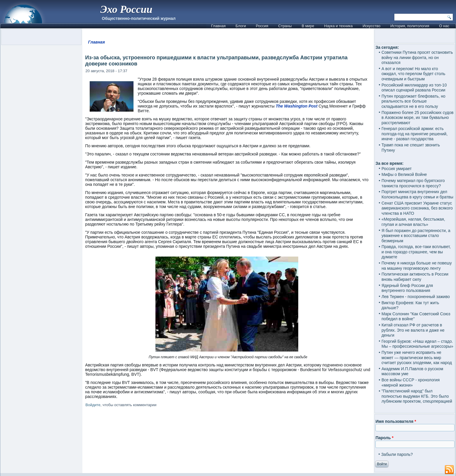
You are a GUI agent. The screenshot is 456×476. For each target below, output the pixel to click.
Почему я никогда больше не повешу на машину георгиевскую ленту (417, 266)
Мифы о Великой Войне (404, 174)
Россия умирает (397, 169)
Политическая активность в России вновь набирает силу (415, 277)
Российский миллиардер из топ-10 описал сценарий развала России (414, 88)
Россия (262, 26)
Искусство (371, 26)
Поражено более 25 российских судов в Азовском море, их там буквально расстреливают (418, 118)
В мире (308, 26)
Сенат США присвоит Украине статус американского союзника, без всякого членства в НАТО (417, 208)
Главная (218, 26)
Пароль (384, 438)
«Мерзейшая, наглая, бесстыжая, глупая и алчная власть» (413, 222)
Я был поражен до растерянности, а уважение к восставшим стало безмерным (416, 236)
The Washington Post (297, 106)
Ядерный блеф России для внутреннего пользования (407, 288)
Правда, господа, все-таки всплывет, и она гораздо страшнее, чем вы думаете (416, 252)
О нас (444, 26)
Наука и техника (339, 26)
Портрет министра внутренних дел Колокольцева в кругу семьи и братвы (417, 194)
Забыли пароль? (397, 454)
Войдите (93, 405)
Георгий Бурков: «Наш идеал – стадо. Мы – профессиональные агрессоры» (417, 344)
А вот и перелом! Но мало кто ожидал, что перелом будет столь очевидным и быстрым (413, 74)
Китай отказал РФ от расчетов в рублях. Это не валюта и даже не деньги (413, 330)
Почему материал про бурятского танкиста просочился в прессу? (413, 183)
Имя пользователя (396, 421)
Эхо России (126, 9)
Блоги (241, 26)
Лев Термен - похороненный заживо (416, 297)
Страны (285, 26)
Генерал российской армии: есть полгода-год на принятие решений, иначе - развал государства (415, 134)
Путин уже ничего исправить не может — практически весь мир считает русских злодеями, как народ (417, 358)
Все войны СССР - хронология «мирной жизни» (411, 382)
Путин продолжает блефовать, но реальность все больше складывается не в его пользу (413, 101)
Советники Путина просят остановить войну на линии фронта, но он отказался (417, 57)
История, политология (410, 26)
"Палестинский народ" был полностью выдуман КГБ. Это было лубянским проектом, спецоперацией (417, 396)
